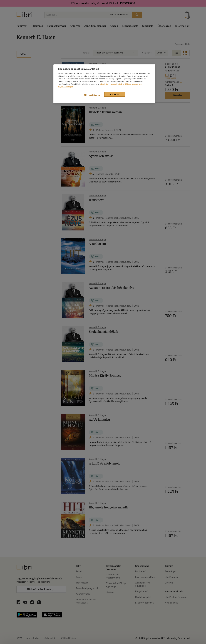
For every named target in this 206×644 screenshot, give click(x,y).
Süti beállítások (92, 95)
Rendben (115, 94)
